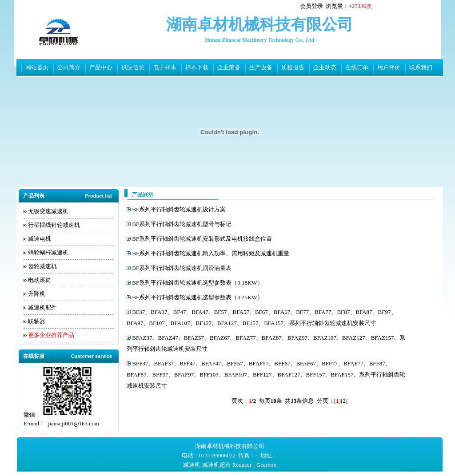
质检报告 (293, 67)
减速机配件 (42, 307)
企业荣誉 (229, 67)
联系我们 (421, 67)
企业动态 (325, 67)
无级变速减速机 (48, 211)
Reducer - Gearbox (254, 465)
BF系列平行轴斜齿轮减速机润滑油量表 (182, 268)
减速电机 (40, 239)
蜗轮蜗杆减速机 (48, 252)
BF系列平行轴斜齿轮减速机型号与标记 (182, 224)
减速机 (192, 465)
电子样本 (165, 67)
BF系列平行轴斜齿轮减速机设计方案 (179, 209)
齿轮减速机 (42, 266)
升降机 (37, 294)
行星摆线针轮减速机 (54, 225)
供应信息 (133, 67)
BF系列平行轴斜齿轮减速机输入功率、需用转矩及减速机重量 (211, 253)
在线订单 (357, 67)
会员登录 (311, 6)
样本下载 (197, 67)
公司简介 (69, 67)
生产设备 (261, 67)
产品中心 (101, 67)
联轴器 (37, 321)
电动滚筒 (40, 280)
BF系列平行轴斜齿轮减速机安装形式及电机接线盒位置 (202, 239)
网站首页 (37, 67)
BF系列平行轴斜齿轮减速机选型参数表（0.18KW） (197, 283)
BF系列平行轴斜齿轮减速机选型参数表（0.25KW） (197, 297)
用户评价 (389, 67)
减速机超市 (217, 465)
